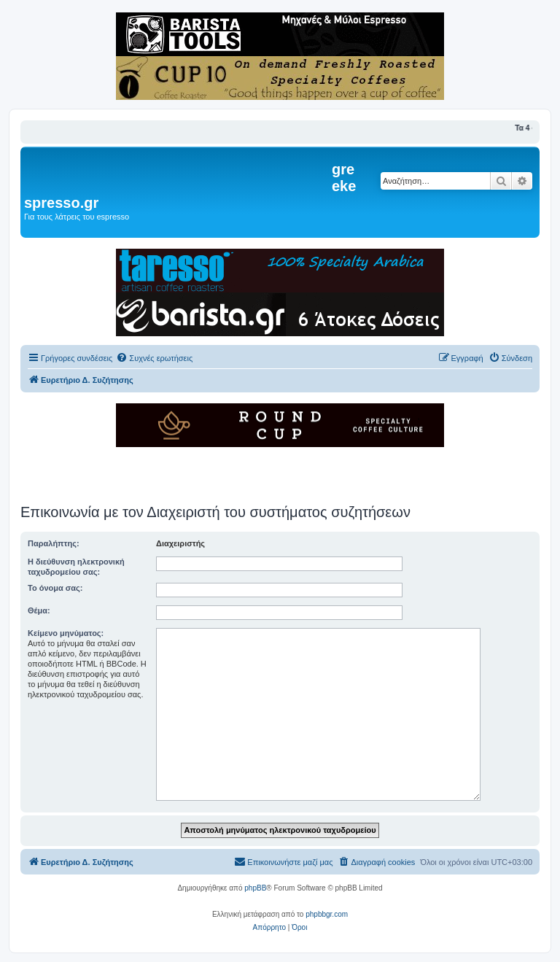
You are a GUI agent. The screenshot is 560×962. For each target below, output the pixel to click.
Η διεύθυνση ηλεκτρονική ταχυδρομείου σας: (76, 567)
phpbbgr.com (327, 914)
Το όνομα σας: (55, 588)
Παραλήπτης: (54, 543)
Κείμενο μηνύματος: (66, 633)
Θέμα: (39, 610)
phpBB (255, 888)
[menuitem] (154, 358)
